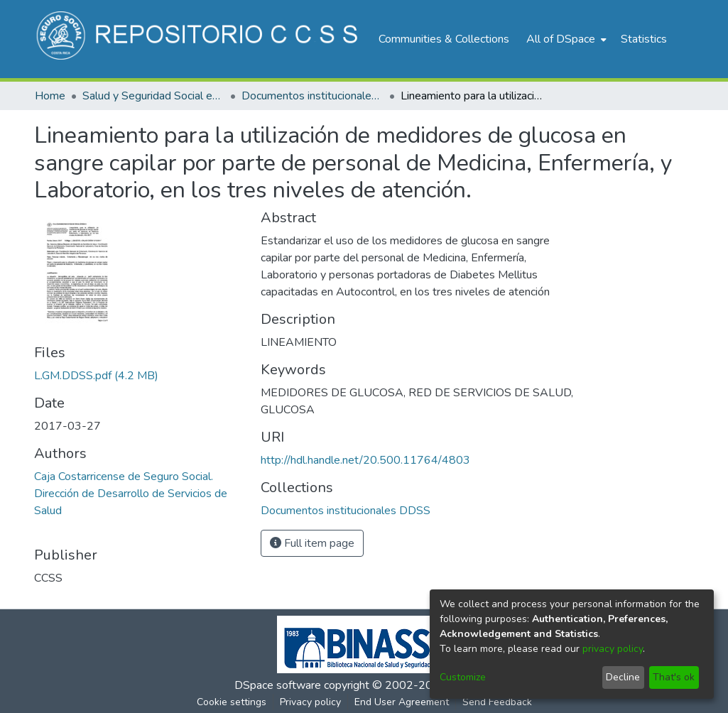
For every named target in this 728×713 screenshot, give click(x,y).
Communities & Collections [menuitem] (444, 39)
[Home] (199, 39)
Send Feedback (497, 702)
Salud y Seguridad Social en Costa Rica (153, 96)
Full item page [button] (312, 543)
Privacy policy (310, 702)
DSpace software (278, 685)
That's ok (674, 677)
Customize (463, 677)
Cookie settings (232, 702)
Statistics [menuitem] (644, 39)
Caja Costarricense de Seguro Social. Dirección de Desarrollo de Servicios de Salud (131, 494)
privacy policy (613, 649)
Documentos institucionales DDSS (313, 96)
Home (50, 96)
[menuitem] (565, 39)
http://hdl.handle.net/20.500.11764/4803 (365, 460)
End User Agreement (402, 702)
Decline (623, 677)
